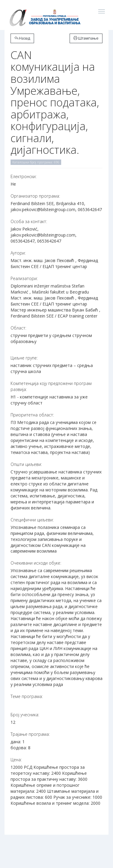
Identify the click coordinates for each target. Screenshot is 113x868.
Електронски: (24, 176)
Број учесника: (25, 715)
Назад (22, 38)
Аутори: (18, 253)
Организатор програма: (35, 196)
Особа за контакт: (29, 221)
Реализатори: (24, 278)
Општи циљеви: (26, 464)
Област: (18, 328)
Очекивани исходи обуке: (36, 563)
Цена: (16, 760)
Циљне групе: (24, 358)
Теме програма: (27, 696)
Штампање (86, 38)
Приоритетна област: (32, 415)
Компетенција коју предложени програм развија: (51, 386)
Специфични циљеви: (32, 520)
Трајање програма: (30, 734)
